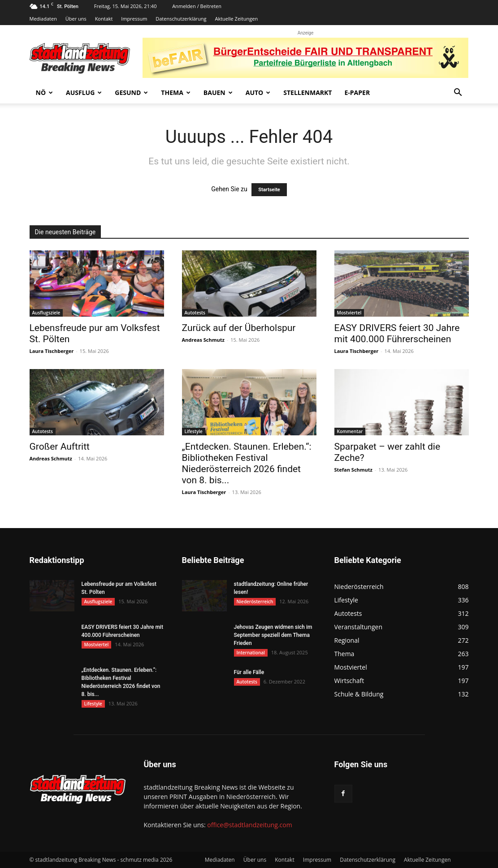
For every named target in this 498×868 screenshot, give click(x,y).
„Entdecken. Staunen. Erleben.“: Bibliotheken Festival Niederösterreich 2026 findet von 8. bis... (247, 463)
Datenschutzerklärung (181, 19)
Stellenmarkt (307, 92)
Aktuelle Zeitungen (236, 19)
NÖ (45, 92)
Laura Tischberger (52, 351)
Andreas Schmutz (203, 340)
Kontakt (104, 19)
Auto (258, 92)
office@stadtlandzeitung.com (249, 825)
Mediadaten (43, 19)
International (251, 653)
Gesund (131, 92)
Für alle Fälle (249, 672)
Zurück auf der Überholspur (239, 328)
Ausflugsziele (46, 313)
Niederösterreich (255, 602)
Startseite (269, 190)
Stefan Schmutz (353, 470)
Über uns (76, 19)
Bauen (218, 92)
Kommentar (350, 431)
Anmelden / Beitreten (197, 6)
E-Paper (357, 92)
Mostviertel (349, 313)
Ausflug (84, 92)
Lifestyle (194, 431)
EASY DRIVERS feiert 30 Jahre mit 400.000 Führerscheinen (397, 333)
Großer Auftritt (60, 447)
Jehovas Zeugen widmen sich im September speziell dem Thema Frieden (273, 635)
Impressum (134, 19)
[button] (458, 93)
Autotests (195, 313)
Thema (176, 92)
